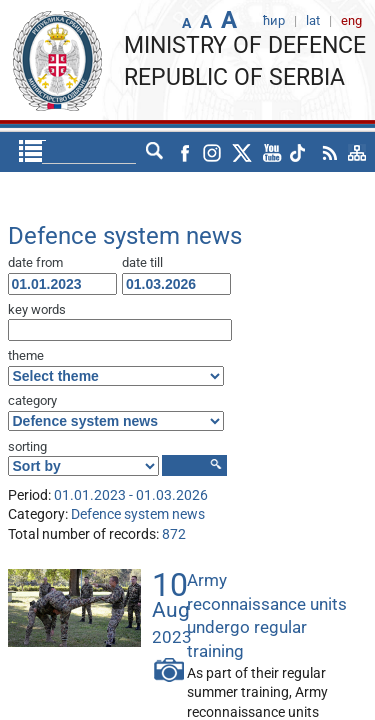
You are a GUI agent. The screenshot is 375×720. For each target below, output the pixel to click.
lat (155, 152)
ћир (117, 152)
